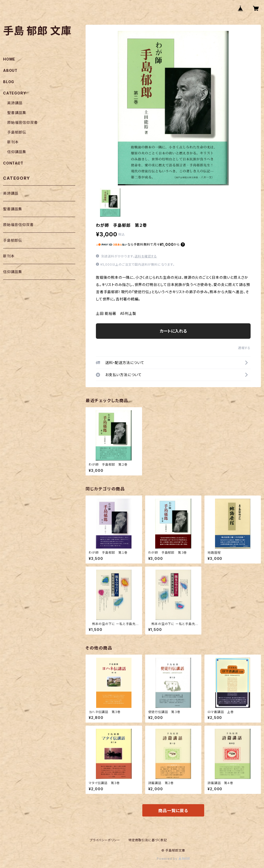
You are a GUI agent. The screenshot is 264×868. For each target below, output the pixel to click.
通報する (244, 348)
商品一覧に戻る (173, 811)
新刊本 (13, 142)
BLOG (9, 82)
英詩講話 (15, 103)
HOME (9, 59)
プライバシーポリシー (105, 840)
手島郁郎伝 (17, 132)
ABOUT (10, 70)
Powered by (173, 859)
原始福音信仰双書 (22, 122)
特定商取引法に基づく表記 (148, 840)
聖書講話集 (17, 113)
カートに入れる (173, 331)
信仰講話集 (17, 152)
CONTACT (13, 163)
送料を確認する (146, 256)
